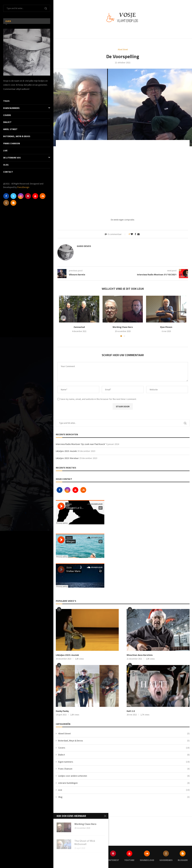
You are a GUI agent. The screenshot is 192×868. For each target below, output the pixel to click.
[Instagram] (21, 196)
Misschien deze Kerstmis (140, 655)
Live (5, 151)
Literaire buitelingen (124, 783)
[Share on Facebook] (135, 234)
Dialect (7, 122)
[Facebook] (6, 196)
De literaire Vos (27, 158)
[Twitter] (13, 196)
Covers (7, 115)
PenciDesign (23, 187)
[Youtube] (35, 196)
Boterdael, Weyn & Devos (17, 136)
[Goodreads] (6, 203)
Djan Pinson (166, 327)
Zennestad (79, 327)
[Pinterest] (28, 196)
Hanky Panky (62, 711)
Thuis (6, 101)
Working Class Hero (123, 327)
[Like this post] (132, 234)
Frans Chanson (12, 143)
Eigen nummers (27, 108)
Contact (8, 172)
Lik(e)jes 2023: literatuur (67, 458)
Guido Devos (84, 246)
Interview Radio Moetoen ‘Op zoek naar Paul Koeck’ (81, 444)
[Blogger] (13, 203)
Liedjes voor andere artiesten (124, 776)
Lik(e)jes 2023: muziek (66, 451)
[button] (63, 318)
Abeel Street (10, 129)
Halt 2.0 (131, 711)
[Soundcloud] (43, 196)
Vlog (6, 165)
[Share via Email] (138, 234)
